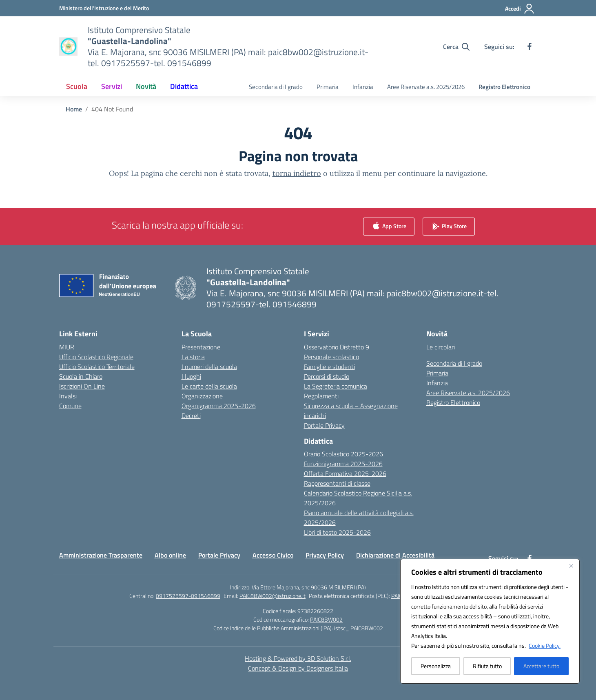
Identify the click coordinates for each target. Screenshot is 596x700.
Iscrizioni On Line (82, 386)
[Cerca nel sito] (456, 47)
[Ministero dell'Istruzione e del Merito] (104, 8)
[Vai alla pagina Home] (74, 109)
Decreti (191, 416)
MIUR (67, 347)
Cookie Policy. (545, 646)
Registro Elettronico (504, 87)
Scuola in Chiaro (81, 376)
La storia (193, 357)
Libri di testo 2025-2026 (337, 532)
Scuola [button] (77, 86)
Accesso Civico (273, 555)
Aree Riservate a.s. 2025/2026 (426, 87)
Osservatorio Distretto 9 (337, 347)
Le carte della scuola (209, 386)
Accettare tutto (541, 666)
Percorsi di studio (327, 376)
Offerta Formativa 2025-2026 (345, 473)
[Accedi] (520, 9)
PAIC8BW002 (326, 619)
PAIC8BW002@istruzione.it (273, 596)
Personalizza (436, 666)
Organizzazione (202, 396)
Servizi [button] (112, 86)
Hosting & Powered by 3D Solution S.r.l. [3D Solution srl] (298, 658)
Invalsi (68, 396)
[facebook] (530, 47)
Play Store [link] (449, 226)
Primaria (328, 87)
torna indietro (297, 173)
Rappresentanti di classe (337, 483)
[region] (490, 621)
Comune (70, 406)
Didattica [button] (184, 86)
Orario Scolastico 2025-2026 (343, 454)
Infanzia (363, 87)
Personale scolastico (331, 357)
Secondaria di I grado (276, 87)
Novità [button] (146, 86)
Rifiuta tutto (487, 666)
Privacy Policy (325, 555)
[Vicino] (571, 566)
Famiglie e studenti (329, 367)
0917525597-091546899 (188, 596)
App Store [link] (389, 226)
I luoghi (191, 376)
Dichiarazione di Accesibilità (395, 555)
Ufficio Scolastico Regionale (96, 357)
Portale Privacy (324, 425)
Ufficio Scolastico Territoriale (97, 367)
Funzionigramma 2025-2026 (343, 464)
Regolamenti (321, 396)
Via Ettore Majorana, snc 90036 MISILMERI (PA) (309, 587)
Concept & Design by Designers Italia (298, 668)
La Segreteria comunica (336, 386)
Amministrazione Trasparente (101, 555)
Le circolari (441, 347)
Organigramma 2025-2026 (219, 406)
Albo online (170, 555)
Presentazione (201, 347)
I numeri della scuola (209, 367)
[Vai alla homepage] (231, 47)
